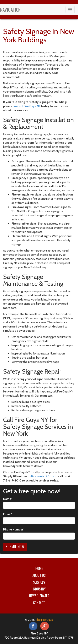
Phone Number (14, 529)
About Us (39, 575)
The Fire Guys (44, 620)
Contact (39, 603)
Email (8, 514)
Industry (39, 589)
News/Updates (39, 596)
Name (8, 499)
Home (39, 568)
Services (39, 582)
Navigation (10, 10)
